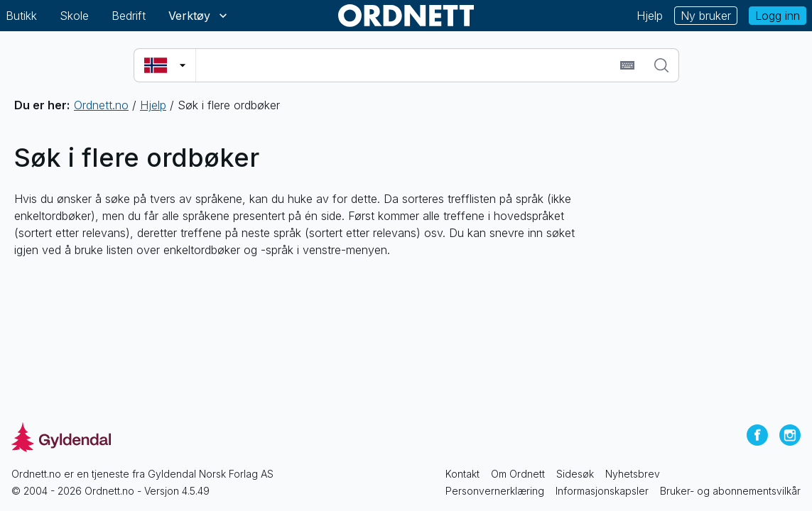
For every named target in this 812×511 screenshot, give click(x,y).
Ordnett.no (101, 105)
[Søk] (661, 65)
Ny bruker (706, 16)
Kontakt (462, 474)
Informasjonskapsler (602, 491)
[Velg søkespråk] (165, 65)
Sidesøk (575, 474)
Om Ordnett (518, 474)
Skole (74, 16)
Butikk (21, 16)
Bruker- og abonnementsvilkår (730, 491)
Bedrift (129, 16)
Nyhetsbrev (633, 474)
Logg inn (778, 16)
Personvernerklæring (495, 491)
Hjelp (650, 16)
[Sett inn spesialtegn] (627, 65)
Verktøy (199, 16)
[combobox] (406, 65)
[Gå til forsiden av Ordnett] (406, 16)
